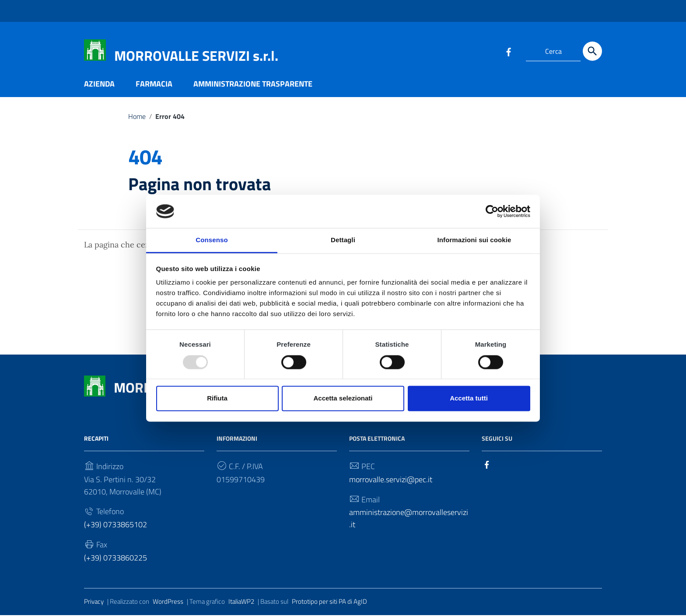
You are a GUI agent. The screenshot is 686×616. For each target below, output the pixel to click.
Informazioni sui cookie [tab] (474, 240)
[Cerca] (592, 51)
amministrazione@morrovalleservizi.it (409, 520)
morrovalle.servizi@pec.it (391, 480)
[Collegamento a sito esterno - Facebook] (508, 51)
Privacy (94, 603)
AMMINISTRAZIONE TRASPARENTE (253, 85)
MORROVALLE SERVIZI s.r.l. (196, 56)
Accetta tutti (469, 398)
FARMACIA (154, 85)
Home (137, 117)
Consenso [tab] (212, 240)
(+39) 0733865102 (115, 526)
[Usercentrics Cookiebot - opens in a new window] (492, 211)
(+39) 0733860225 (115, 559)
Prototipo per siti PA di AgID (329, 603)
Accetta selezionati (343, 398)
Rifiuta (217, 398)
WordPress (168, 603)
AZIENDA (99, 85)
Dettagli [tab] (343, 240)
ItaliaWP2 (241, 603)
